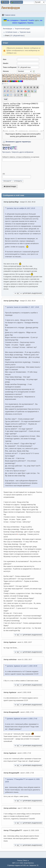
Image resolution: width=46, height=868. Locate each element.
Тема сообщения (10, 67)
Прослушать (6, 152)
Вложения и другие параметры (18, 142)
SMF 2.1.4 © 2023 (18, 863)
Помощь (20, 860)
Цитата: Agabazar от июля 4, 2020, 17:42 (22, 719)
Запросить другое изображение (23, 152)
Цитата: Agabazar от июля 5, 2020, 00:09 (22, 666)
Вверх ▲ (26, 860)
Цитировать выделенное (31, 293)
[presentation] (21, 167)
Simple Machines (29, 863)
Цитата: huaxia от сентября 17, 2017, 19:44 (23, 307)
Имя (5, 59)
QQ (16, 293)
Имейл (6, 63)
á (3, 84)
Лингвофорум (10, 8)
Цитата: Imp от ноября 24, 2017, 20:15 (21, 208)
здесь (37, 20)
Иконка (6, 71)
